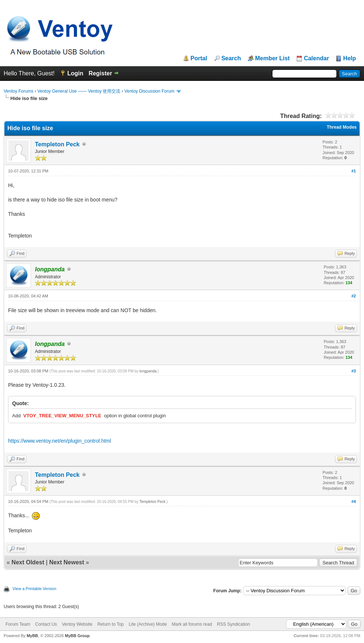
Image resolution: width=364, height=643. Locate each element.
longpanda (148, 371)
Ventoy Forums (19, 91)
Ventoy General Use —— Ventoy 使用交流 (79, 91)
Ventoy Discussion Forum (149, 91)
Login (75, 73)
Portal (199, 58)
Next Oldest (28, 562)
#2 (354, 296)
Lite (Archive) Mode (148, 624)
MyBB (32, 636)
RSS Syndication (233, 624)
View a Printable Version (34, 589)
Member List (272, 58)
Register (100, 73)
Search (231, 58)
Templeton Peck (57, 144)
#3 (354, 371)
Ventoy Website (77, 624)
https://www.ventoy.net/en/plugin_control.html (60, 441)
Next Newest (67, 562)
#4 (354, 501)
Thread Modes (342, 127)
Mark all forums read (192, 624)
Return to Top (111, 624)
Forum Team (18, 624)
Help (349, 58)
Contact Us (46, 624)
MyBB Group (77, 636)
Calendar (316, 58)
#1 (354, 171)
